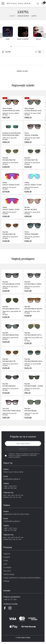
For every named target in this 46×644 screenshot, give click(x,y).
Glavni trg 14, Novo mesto (13, 472)
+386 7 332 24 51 (10, 486)
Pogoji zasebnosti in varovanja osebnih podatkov (22, 578)
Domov (12, 16)
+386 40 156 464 (10, 488)
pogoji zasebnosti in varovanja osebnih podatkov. (22, 456)
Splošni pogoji (9, 574)
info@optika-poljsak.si (12, 479)
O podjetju (7, 567)
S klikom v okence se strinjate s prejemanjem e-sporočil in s (24, 456)
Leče (5, 564)
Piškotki (6, 581)
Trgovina (7, 554)
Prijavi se (23, 449)
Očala (6, 561)
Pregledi (7, 557)
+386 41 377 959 (10, 530)
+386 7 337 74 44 (10, 528)
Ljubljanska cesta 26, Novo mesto (16, 514)
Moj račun (7, 571)
